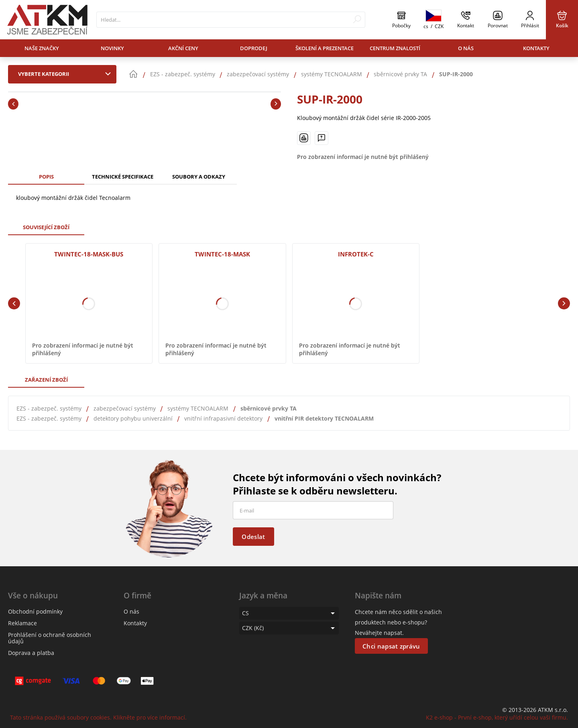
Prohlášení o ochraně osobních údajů (50, 638)
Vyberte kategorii (66, 74)
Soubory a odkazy (199, 177)
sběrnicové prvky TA (269, 408)
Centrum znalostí (395, 48)
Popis (46, 177)
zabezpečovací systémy (125, 408)
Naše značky (42, 48)
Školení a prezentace (325, 48)
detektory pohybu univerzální (133, 418)
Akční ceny (183, 48)
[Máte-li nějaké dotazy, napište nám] (322, 138)
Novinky (112, 48)
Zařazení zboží (46, 380)
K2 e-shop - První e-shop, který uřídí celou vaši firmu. (497, 717)
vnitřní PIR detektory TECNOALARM (324, 418)
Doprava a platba (31, 653)
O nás (466, 48)
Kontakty (536, 48)
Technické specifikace (123, 177)
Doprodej (254, 48)
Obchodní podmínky (35, 611)
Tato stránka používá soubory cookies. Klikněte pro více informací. (98, 717)
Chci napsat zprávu (391, 646)
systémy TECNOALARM (198, 408)
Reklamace (22, 623)
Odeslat (253, 537)
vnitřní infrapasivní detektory (223, 418)
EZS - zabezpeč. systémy (49, 408)
